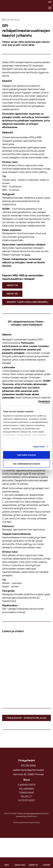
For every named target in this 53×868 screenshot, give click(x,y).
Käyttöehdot (35, 822)
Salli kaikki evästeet (27, 455)
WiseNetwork (32, 816)
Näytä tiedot (39, 446)
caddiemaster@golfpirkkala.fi (28, 770)
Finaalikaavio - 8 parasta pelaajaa (26, 718)
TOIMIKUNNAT (26, 793)
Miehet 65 (12, 294)
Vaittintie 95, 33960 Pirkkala (28, 774)
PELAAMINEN (26, 789)
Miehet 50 (12, 285)
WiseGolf (45, 814)
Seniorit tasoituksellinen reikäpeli (28, 302)
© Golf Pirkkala (10, 814)
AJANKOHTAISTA (27, 785)
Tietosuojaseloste (20, 822)
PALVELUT (26, 797)
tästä (27, 255)
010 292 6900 (28, 766)
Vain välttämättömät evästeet (26, 464)
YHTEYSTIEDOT (26, 800)
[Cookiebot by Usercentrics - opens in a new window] (38, 402)
